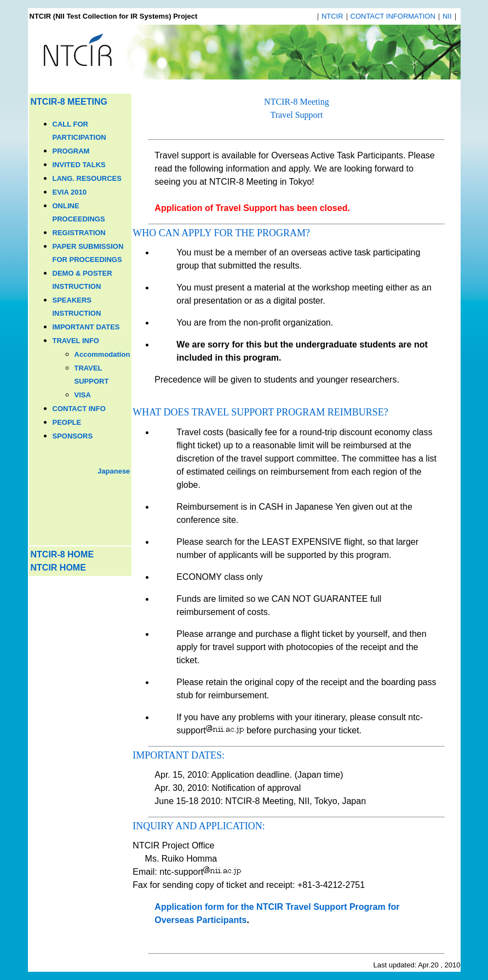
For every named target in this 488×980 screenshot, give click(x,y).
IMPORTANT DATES (86, 327)
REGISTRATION (79, 233)
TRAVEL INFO (76, 341)
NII (447, 16)
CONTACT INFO (79, 409)
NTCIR (332, 16)
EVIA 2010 (70, 192)
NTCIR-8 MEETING (69, 102)
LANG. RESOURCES (87, 178)
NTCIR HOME (58, 568)
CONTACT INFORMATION (393, 16)
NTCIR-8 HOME (62, 554)
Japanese (114, 471)
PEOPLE (67, 422)
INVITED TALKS (79, 165)
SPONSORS (73, 436)
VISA (83, 395)
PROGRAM (71, 151)
